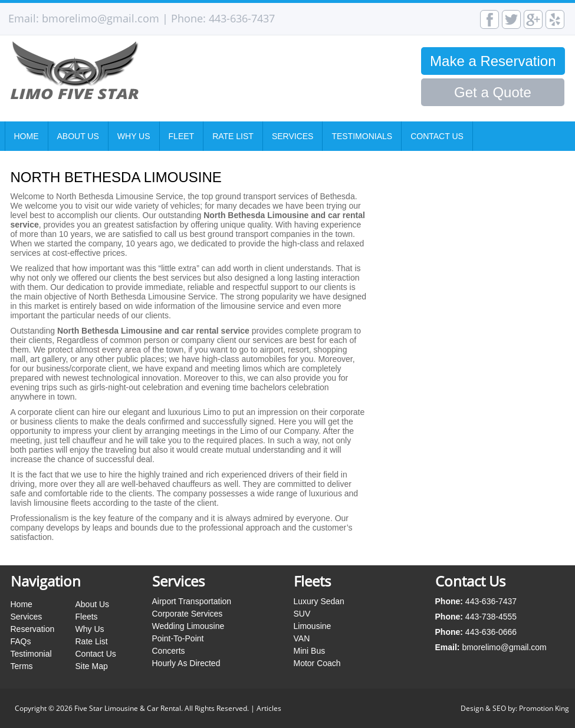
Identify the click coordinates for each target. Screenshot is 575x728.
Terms (22, 666)
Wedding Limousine (188, 626)
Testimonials (362, 136)
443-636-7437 (242, 18)
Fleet (182, 136)
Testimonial (31, 654)
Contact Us (437, 136)
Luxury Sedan (319, 601)
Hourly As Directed (186, 663)
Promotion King (544, 708)
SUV (302, 614)
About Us (78, 136)
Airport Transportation (192, 601)
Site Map (92, 666)
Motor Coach (317, 663)
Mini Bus (310, 651)
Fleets (87, 617)
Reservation (33, 629)
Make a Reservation (493, 61)
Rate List (233, 136)
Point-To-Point (178, 638)
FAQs (21, 641)
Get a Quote (493, 92)
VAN (302, 638)
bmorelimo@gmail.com (101, 18)
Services (293, 136)
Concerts (169, 651)
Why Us (134, 136)
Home (27, 136)
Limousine (313, 626)
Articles (269, 708)
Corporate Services (188, 614)
